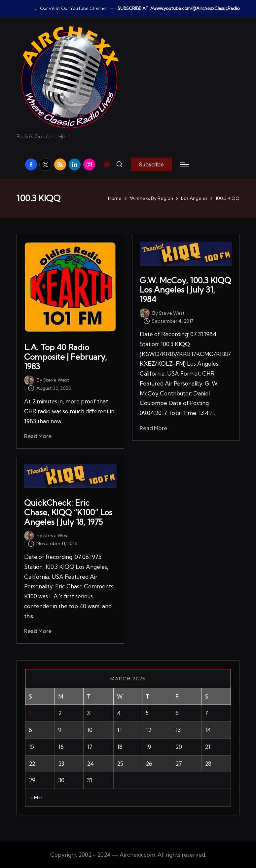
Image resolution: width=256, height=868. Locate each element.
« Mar (37, 798)
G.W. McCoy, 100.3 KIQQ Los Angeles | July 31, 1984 (185, 290)
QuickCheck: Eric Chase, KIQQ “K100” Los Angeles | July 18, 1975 (68, 512)
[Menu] (184, 164)
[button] (151, 164)
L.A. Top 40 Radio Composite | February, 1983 (66, 357)
